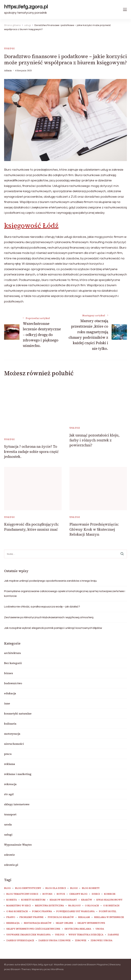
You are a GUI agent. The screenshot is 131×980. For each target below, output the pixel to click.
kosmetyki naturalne (18, 713)
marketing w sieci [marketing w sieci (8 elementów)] (19, 906)
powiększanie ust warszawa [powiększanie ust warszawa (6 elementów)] (75, 911)
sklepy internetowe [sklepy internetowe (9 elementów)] (91, 923)
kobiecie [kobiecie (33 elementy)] (110, 894)
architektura (12, 653)
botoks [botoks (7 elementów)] (47, 894)
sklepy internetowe (17, 804)
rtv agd (9, 794)
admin (8, 71)
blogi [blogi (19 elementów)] (74, 888)
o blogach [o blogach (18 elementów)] (92, 906)
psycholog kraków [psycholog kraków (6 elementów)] (61, 917)
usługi (9, 48)
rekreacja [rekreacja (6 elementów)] (13, 923)
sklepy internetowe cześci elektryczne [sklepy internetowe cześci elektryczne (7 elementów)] (33, 929)
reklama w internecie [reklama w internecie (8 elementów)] (109, 917)
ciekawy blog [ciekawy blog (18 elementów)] (78, 894)
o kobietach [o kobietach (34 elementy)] (111, 906)
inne (7, 703)
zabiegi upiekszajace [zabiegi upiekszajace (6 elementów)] (20, 941)
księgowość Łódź (31, 226)
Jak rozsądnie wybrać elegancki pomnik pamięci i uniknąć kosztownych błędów (53, 628)
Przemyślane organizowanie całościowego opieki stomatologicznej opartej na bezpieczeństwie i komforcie (65, 594)
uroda (8, 824)
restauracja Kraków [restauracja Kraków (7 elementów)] (38, 923)
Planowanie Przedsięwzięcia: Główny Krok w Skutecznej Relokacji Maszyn (94, 529)
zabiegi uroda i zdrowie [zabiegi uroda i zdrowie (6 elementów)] (54, 941)
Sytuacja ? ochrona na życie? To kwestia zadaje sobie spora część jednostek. (31, 452)
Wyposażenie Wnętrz (18, 845)
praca (8, 754)
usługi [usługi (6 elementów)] (60, 935)
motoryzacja (12, 734)
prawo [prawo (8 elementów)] (11, 917)
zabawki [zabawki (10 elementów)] (113, 935)
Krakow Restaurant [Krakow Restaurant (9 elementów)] (63, 900)
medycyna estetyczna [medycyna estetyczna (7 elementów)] (49, 906)
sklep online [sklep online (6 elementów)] (64, 923)
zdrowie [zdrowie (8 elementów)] (81, 941)
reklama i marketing (18, 774)
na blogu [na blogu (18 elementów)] (74, 906)
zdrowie (9, 855)
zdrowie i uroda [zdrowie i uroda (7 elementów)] (101, 941)
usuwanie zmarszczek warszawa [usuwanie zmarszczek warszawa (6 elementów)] (28, 935)
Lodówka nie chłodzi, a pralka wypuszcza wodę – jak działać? (42, 607)
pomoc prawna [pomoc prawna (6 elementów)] (42, 911)
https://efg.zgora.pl (26, 7)
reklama (10, 764)
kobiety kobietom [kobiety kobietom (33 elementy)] (33, 900)
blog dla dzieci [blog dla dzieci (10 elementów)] (56, 888)
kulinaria (10, 724)
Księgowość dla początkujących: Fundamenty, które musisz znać (32, 527)
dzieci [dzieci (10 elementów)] (96, 894)
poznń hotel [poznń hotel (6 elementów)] (108, 911)
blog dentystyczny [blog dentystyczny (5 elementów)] (28, 888)
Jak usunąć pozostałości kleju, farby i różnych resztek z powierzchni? (94, 440)
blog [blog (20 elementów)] (7, 888)
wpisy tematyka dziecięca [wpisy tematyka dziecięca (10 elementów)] (86, 935)
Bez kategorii (13, 663)
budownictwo (13, 683)
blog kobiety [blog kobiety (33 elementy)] (91, 888)
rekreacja (10, 784)
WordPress (57, 969)
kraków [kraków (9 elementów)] (87, 900)
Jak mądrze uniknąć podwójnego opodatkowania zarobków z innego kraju (50, 581)
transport (10, 814)
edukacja (10, 693)
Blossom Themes (21, 969)
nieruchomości (14, 744)
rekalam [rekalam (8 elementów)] (84, 917)
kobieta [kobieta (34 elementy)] (12, 900)
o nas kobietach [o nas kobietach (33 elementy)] (17, 911)
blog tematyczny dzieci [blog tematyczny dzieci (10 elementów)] (22, 894)
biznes (9, 673)
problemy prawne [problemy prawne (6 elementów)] (31, 917)
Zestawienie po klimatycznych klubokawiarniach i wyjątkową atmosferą (49, 617)
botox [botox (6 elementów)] (61, 894)
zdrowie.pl (11, 865)
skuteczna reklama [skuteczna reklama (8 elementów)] (78, 929)
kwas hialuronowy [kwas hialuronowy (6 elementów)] (109, 900)
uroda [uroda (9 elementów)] (100, 929)
